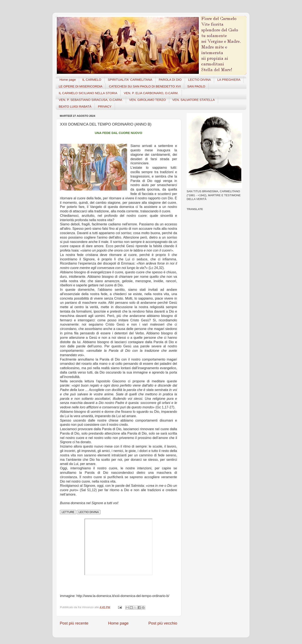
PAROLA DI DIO (170, 80)
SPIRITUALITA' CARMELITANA (130, 80)
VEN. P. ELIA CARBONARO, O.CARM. (151, 93)
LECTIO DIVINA (199, 80)
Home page (68, 80)
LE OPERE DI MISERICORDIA (81, 86)
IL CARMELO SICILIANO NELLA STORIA (88, 93)
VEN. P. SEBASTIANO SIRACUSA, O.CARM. (91, 100)
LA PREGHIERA (229, 80)
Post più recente (74, 623)
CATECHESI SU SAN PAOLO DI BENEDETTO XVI (145, 86)
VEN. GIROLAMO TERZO (148, 100)
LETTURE (68, 512)
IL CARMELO (92, 80)
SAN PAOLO (196, 86)
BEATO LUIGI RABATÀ (75, 106)
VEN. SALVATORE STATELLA (194, 100)
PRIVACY (105, 106)
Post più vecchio (163, 623)
